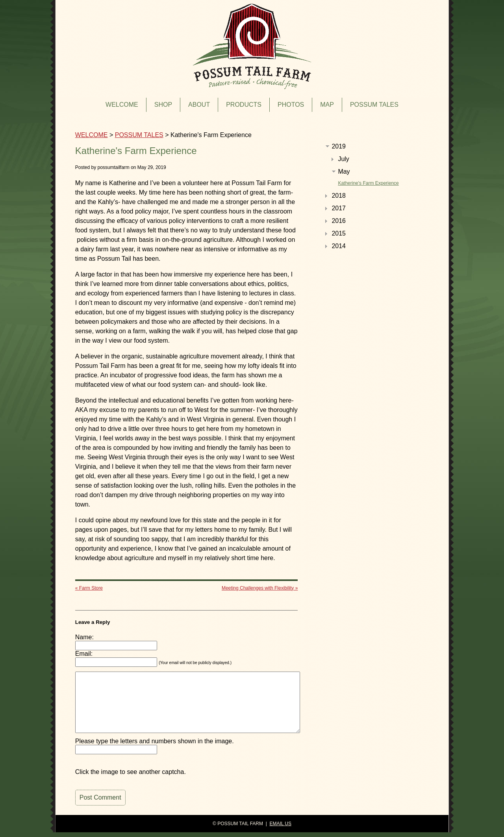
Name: (84, 637)
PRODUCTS (244, 105)
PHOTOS (291, 105)
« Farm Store (89, 588)
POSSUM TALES (374, 105)
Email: (84, 654)
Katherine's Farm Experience (368, 183)
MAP (327, 105)
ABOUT (199, 105)
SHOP (163, 105)
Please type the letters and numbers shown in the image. (155, 741)
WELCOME (122, 105)
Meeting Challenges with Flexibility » (260, 588)
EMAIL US (280, 824)
